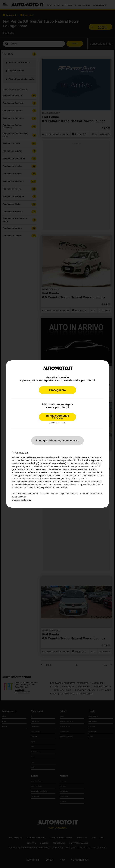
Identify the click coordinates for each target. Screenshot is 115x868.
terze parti (58, 466)
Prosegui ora (57, 390)
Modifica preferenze (21, 500)
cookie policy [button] (95, 463)
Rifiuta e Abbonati (57, 417)
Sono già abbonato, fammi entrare (57, 441)
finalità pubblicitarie (43, 475)
